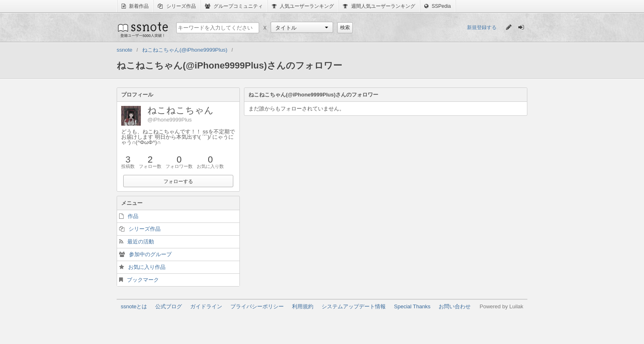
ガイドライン (206, 306)
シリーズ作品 (177, 6)
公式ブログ (169, 306)
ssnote (142, 30)
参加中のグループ (150, 254)
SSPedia (438, 6)
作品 (133, 216)
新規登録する (482, 28)
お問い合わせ (455, 306)
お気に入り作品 (147, 267)
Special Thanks (412, 306)
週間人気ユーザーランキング (379, 6)
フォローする (178, 181)
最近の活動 (141, 242)
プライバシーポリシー (257, 306)
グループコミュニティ (234, 6)
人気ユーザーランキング (303, 6)
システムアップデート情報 (354, 306)
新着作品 (135, 6)
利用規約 (303, 306)
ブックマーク (143, 280)
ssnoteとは (134, 306)
